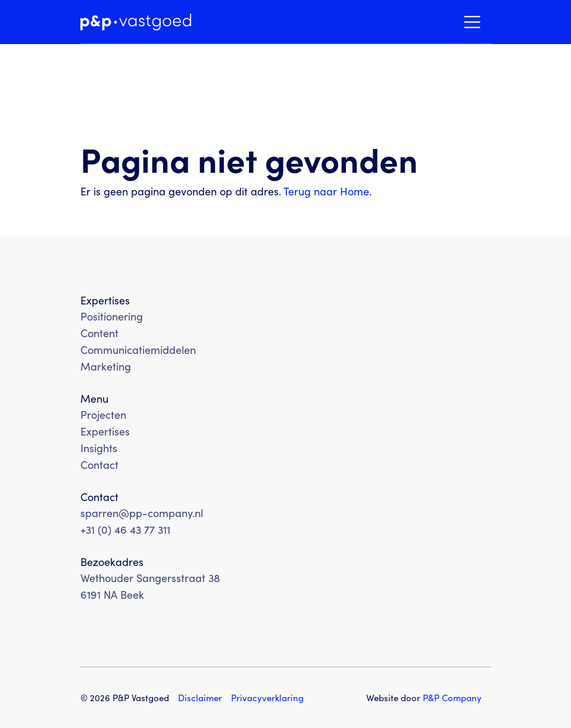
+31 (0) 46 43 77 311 (125, 529)
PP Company (452, 697)
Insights (99, 448)
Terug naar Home (326, 191)
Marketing (106, 366)
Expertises (105, 431)
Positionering (112, 316)
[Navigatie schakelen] (472, 22)
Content (99, 333)
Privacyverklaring (267, 697)
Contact (99, 464)
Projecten (103, 414)
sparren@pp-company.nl (142, 513)
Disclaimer (200, 697)
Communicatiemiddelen (138, 349)
